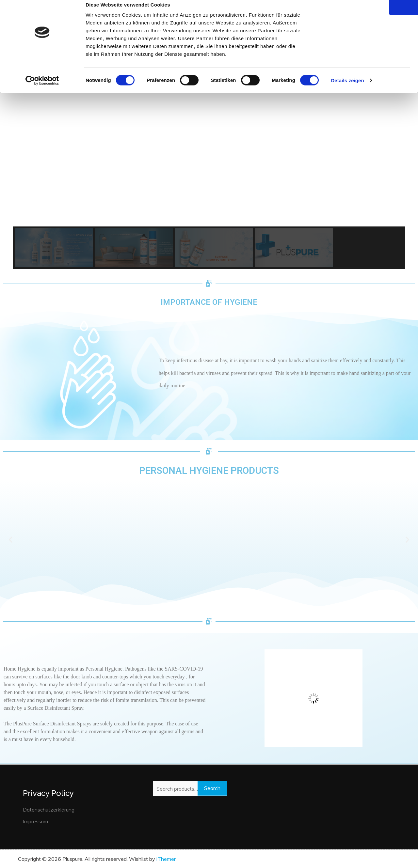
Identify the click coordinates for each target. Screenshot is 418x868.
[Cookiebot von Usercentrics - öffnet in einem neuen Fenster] (42, 89)
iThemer (166, 859)
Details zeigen (347, 89)
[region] (209, 150)
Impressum (35, 821)
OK (364, 16)
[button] (54, 248)
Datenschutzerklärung (49, 810)
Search (212, 788)
